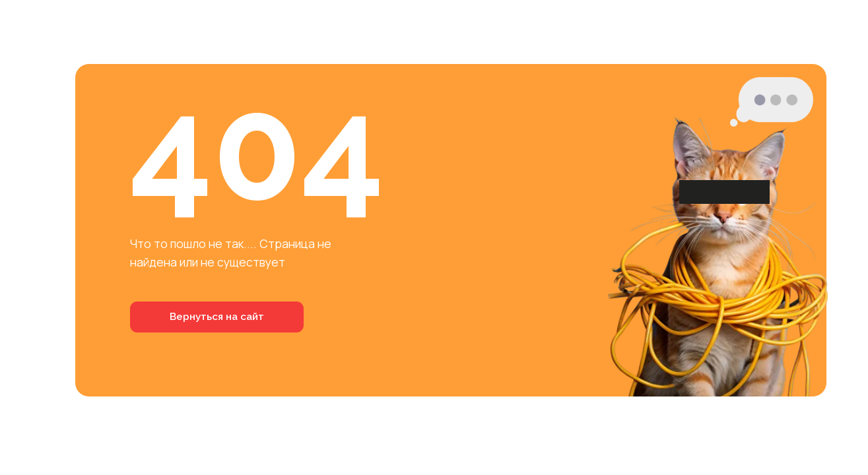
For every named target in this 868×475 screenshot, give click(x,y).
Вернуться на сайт (217, 317)
